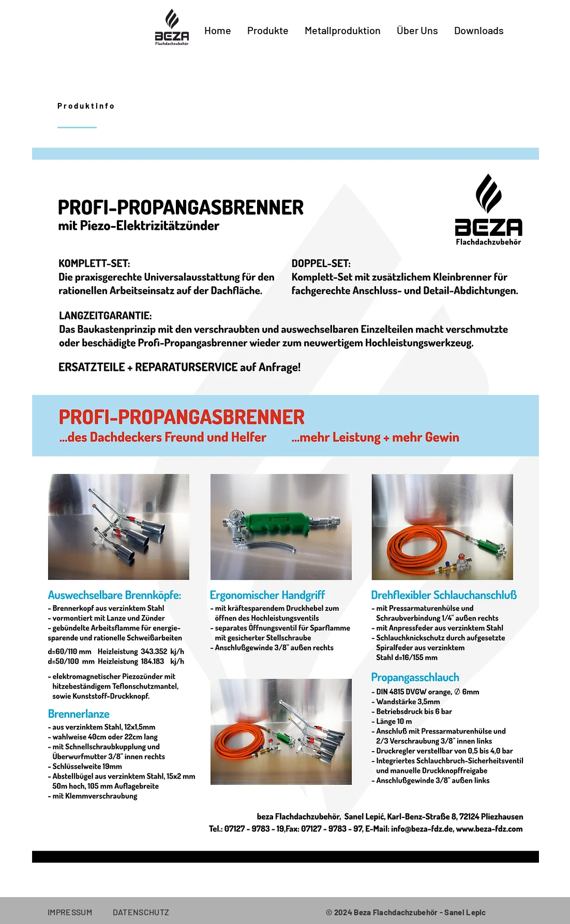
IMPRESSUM (80, 912)
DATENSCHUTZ (141, 912)
